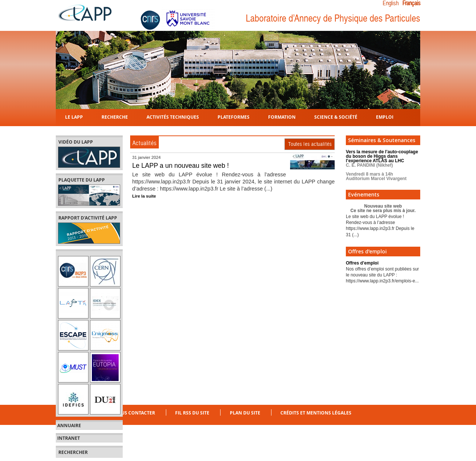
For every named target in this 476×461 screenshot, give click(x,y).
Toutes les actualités (310, 144)
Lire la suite (144, 196)
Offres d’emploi (362, 263)
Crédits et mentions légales (316, 413)
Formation (282, 117)
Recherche (115, 117)
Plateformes (234, 117)
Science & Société (336, 117)
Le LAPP (74, 117)
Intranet (69, 438)
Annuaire (69, 426)
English (391, 3)
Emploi (385, 117)
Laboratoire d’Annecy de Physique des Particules (333, 18)
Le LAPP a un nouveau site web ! (181, 166)
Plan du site (245, 413)
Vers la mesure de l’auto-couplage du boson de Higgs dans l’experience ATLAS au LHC (382, 165)
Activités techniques (173, 117)
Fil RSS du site (192, 413)
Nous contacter (134, 413)
